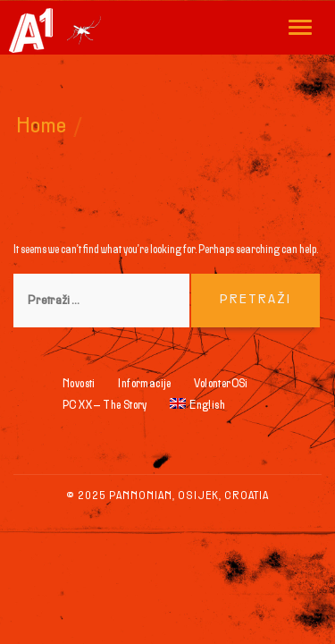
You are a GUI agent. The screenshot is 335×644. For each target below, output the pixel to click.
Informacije (144, 385)
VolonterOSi (221, 385)
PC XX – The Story (105, 406)
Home (42, 127)
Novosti (79, 385)
